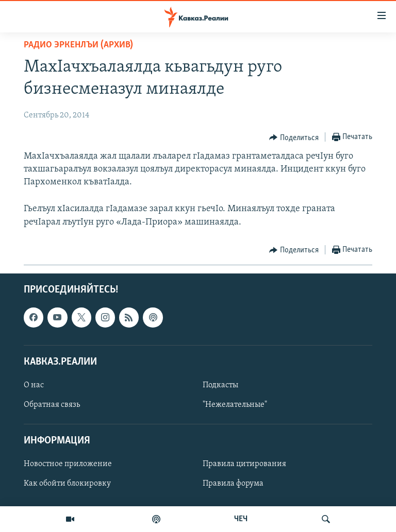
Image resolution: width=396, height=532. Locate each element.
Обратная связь (52, 405)
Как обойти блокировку (67, 484)
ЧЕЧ (241, 519)
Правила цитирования (244, 464)
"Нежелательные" (235, 405)
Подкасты (220, 385)
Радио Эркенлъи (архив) (78, 45)
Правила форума (233, 484)
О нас (34, 385)
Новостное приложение (68, 464)
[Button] (294, 138)
